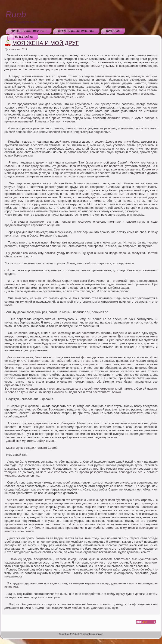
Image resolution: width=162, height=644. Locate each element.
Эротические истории (29, 31)
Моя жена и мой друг (45, 43)
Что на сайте (23, 37)
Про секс (113, 31)
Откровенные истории (76, 31)
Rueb (16, 14)
